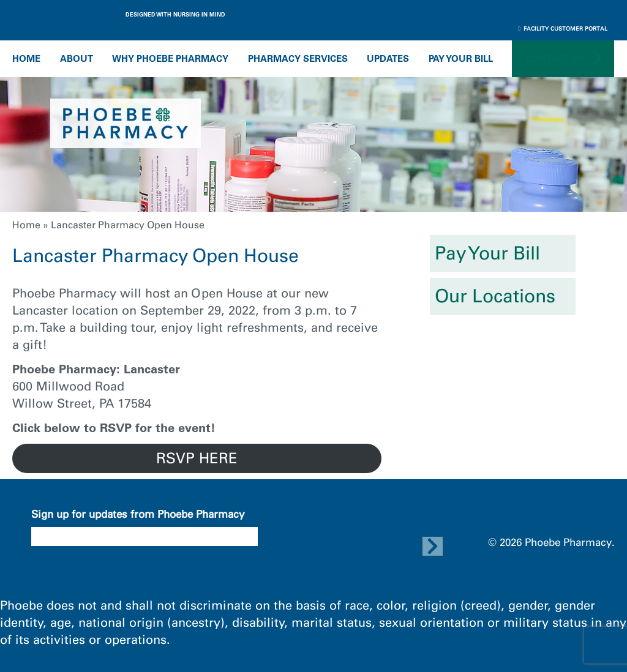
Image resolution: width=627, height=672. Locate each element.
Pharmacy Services (298, 58)
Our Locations (495, 296)
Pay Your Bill (461, 58)
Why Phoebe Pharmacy (170, 58)
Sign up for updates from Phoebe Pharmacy (138, 514)
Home (26, 58)
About (77, 58)
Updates (388, 58)
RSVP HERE (197, 458)
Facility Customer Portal (563, 28)
